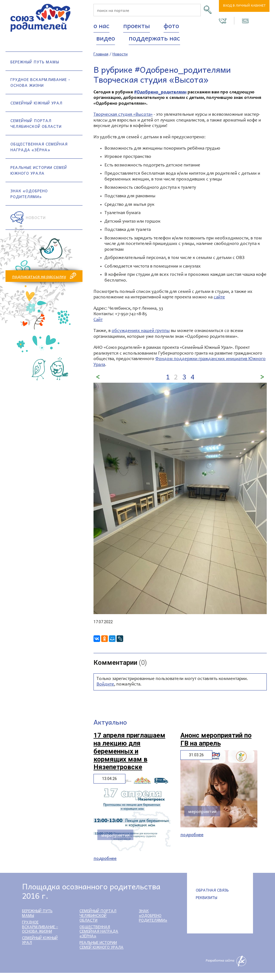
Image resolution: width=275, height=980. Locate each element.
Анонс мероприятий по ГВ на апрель (216, 739)
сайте (219, 297)
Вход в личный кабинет (244, 6)
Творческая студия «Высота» (123, 115)
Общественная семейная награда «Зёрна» (39, 147)
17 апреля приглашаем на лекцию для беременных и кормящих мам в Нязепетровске (129, 751)
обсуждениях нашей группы (141, 331)
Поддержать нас (154, 38)
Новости (36, 217)
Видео (106, 38)
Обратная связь (212, 890)
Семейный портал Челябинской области (36, 123)
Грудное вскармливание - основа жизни (40, 82)
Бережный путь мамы (35, 62)
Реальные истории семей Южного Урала (39, 170)
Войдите (105, 685)
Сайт (98, 320)
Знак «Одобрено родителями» (29, 194)
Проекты (137, 25)
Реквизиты (207, 897)
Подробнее (105, 858)
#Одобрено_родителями (160, 92)
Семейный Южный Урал (36, 103)
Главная (101, 54)
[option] (180, 498)
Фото (171, 25)
